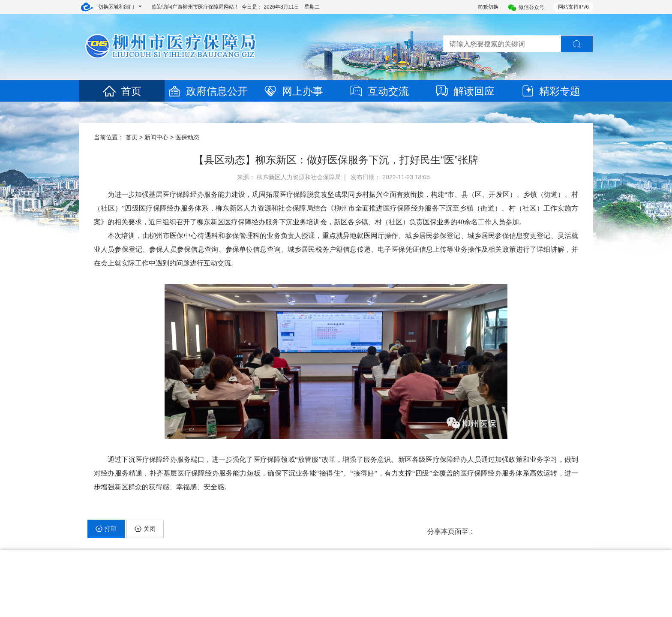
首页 (122, 91)
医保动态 (187, 137)
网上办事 (293, 91)
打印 (106, 529)
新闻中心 (156, 137)
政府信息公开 (207, 91)
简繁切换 (488, 7)
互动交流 (379, 91)
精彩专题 (550, 91)
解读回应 (465, 91)
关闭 (145, 529)
